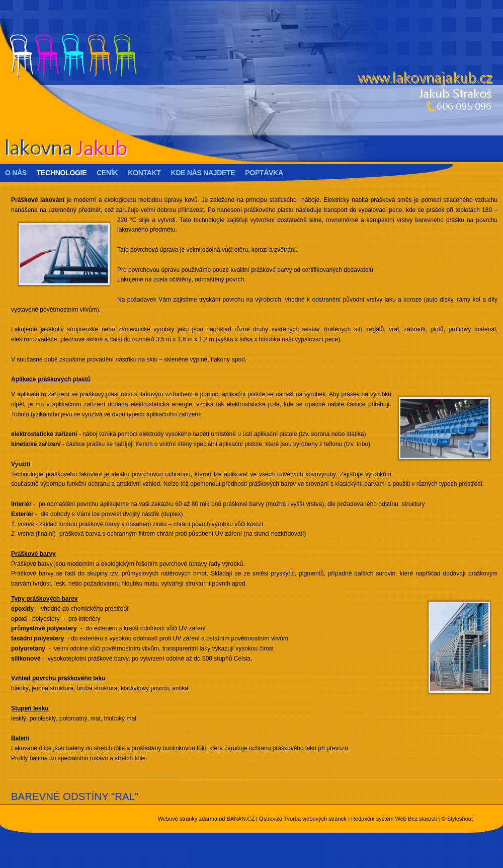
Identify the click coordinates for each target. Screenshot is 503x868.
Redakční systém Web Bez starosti (394, 819)
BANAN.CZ (240, 819)
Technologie (62, 173)
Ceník (107, 173)
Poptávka (264, 173)
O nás (16, 173)
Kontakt (144, 173)
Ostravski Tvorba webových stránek (303, 819)
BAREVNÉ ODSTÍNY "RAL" (75, 797)
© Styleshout (457, 819)
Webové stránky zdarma (188, 819)
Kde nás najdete (203, 173)
